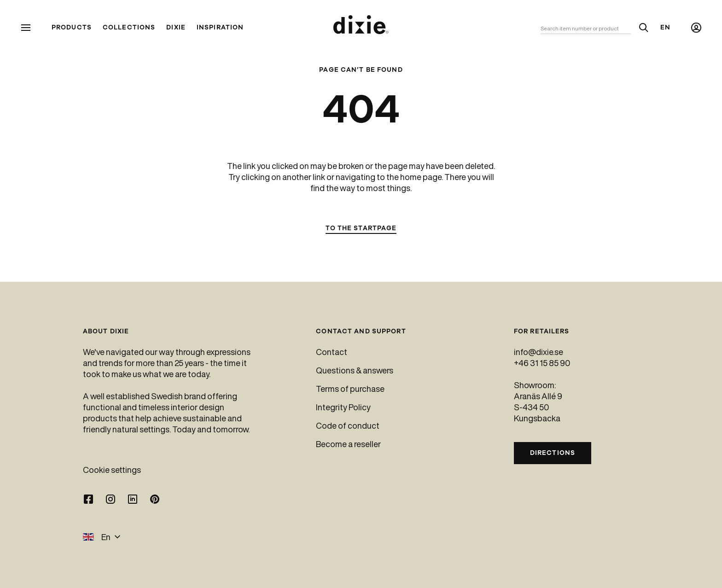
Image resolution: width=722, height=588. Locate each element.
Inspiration (220, 28)
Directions (553, 453)
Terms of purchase (350, 389)
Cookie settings (112, 470)
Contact (332, 352)
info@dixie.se (539, 352)
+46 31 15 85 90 (542, 363)
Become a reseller (348, 444)
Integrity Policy (343, 407)
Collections (129, 28)
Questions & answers (355, 370)
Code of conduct (348, 425)
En (665, 28)
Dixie (176, 28)
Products (72, 28)
